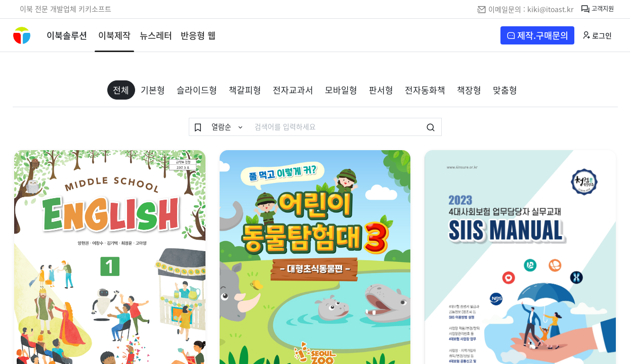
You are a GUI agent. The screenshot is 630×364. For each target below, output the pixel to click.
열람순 (222, 126)
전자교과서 (293, 90)
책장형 (469, 90)
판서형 (381, 90)
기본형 (153, 90)
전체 (121, 90)
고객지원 (597, 9)
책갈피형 (245, 90)
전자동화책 (425, 90)
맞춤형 (505, 90)
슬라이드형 (197, 90)
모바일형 (341, 90)
